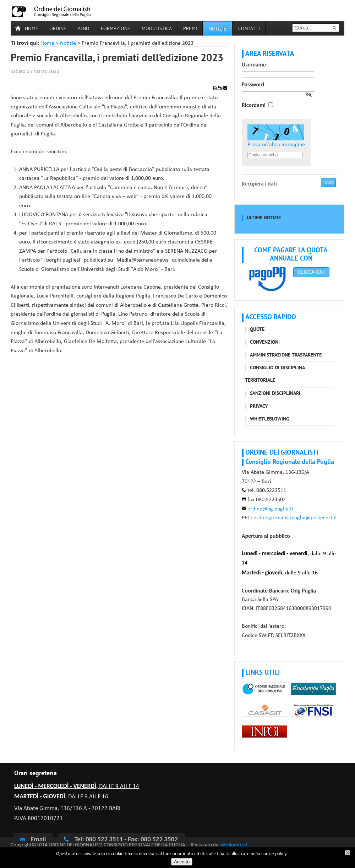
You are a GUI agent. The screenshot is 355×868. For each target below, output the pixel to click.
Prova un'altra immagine (276, 145)
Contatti (249, 29)
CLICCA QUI (311, 272)
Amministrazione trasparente (286, 355)
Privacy (259, 406)
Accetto (182, 862)
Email (33, 839)
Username (254, 65)
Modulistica (157, 29)
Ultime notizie (264, 218)
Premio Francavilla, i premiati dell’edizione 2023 (117, 59)
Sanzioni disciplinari (275, 394)
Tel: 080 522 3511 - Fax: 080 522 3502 (126, 839)
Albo (84, 29)
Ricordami (254, 105)
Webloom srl (234, 845)
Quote (257, 330)
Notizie (68, 43)
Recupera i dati (259, 184)
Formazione (116, 29)
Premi (190, 29)
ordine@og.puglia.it (270, 509)
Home (32, 29)
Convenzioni (265, 342)
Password (253, 84)
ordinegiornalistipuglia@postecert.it (295, 518)
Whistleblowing (270, 419)
